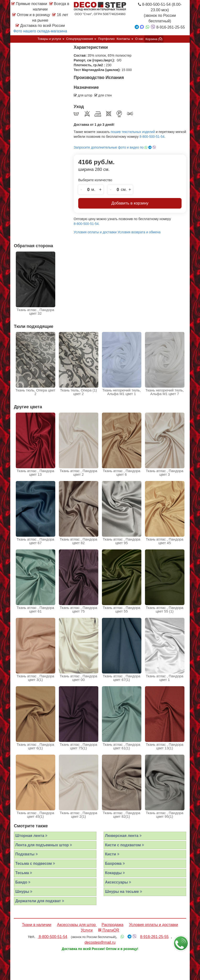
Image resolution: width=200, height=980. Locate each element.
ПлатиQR (109, 930)
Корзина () (154, 39)
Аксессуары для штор (77, 925)
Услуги (87, 930)
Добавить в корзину (130, 203)
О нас (139, 39)
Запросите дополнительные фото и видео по (115, 147)
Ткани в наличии (37, 925)
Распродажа (113, 925)
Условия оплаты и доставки (95, 232)
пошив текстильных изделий (133, 132)
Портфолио (106, 39)
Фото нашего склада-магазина (40, 31)
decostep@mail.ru (100, 942)
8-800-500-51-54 (53, 937)
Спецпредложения (81, 39)
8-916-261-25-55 (154, 937)
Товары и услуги (51, 39)
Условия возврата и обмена (139, 232)
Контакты (125, 39)
